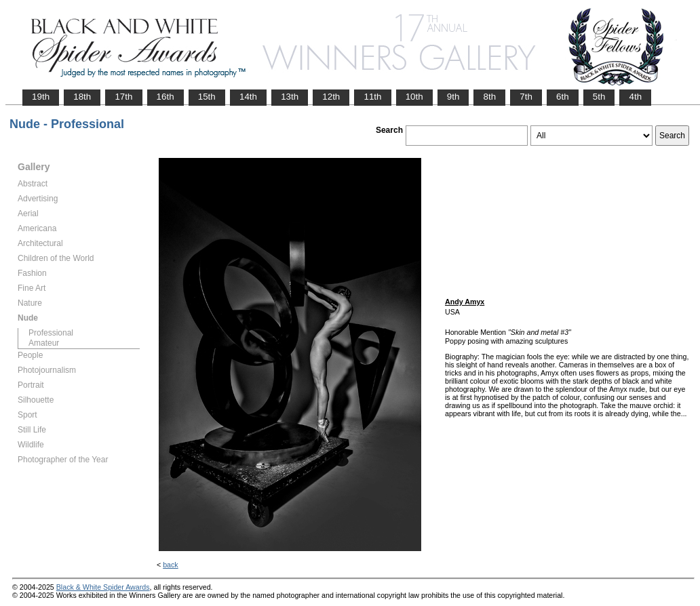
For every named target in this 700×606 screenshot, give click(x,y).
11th (372, 97)
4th (635, 97)
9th (453, 97)
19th (41, 97)
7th (526, 97)
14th (248, 97)
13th (290, 97)
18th (82, 97)
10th (414, 97)
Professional (51, 333)
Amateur (44, 343)
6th (563, 97)
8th (489, 97)
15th (207, 97)
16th (166, 97)
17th (123, 97)
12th (331, 97)
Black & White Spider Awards (103, 587)
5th (599, 97)
